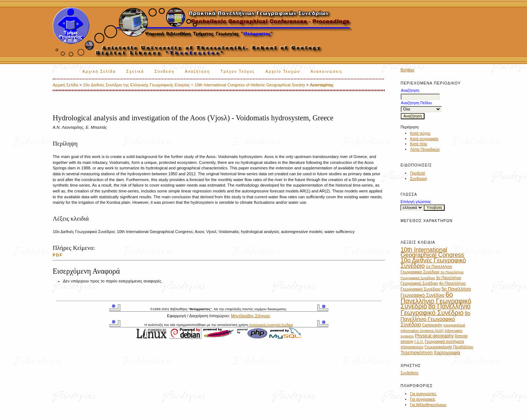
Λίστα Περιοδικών (425, 149)
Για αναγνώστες (423, 394)
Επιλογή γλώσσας (416, 202)
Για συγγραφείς (423, 399)
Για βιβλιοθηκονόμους (428, 405)
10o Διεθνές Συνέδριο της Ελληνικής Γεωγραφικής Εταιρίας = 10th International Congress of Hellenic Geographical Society (194, 85)
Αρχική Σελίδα (99, 72)
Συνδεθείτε (409, 373)
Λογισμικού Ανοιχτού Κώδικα (271, 325)
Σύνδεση (164, 72)
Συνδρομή (418, 179)
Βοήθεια (407, 70)
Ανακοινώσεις (327, 72)
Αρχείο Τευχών (283, 72)
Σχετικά (135, 72)
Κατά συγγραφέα (424, 139)
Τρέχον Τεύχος (238, 72)
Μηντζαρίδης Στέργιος (251, 316)
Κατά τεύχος (420, 133)
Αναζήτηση (197, 72)
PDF (58, 255)
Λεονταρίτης (322, 85)
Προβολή (418, 173)
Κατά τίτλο (418, 144)
